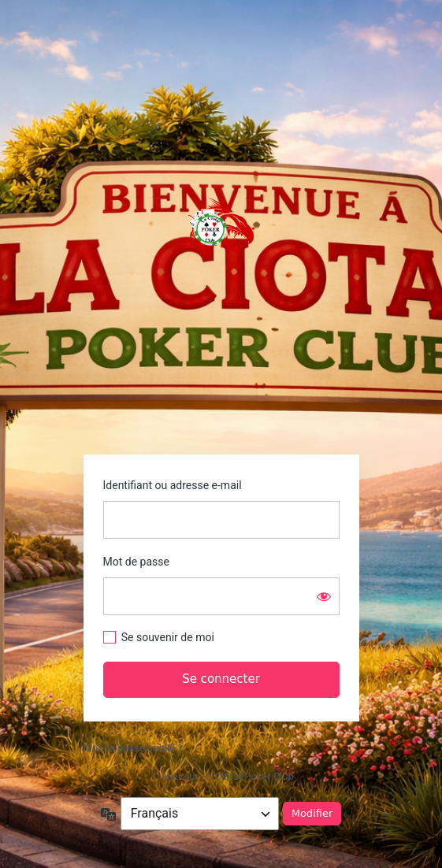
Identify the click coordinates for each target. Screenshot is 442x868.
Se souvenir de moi (168, 637)
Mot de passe (136, 562)
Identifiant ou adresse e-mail (173, 485)
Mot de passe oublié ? (133, 748)
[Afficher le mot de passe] (324, 596)
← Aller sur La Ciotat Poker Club (221, 776)
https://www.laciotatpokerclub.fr (221, 228)
